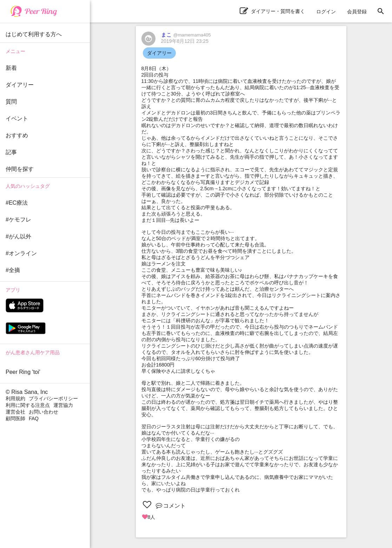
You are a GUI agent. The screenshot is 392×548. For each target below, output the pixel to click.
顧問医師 (15, 418)
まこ (186, 35)
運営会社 (15, 412)
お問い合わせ (44, 412)
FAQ (34, 418)
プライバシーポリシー (53, 398)
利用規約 (15, 398)
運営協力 (63, 405)
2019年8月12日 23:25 (185, 41)
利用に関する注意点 (28, 405)
